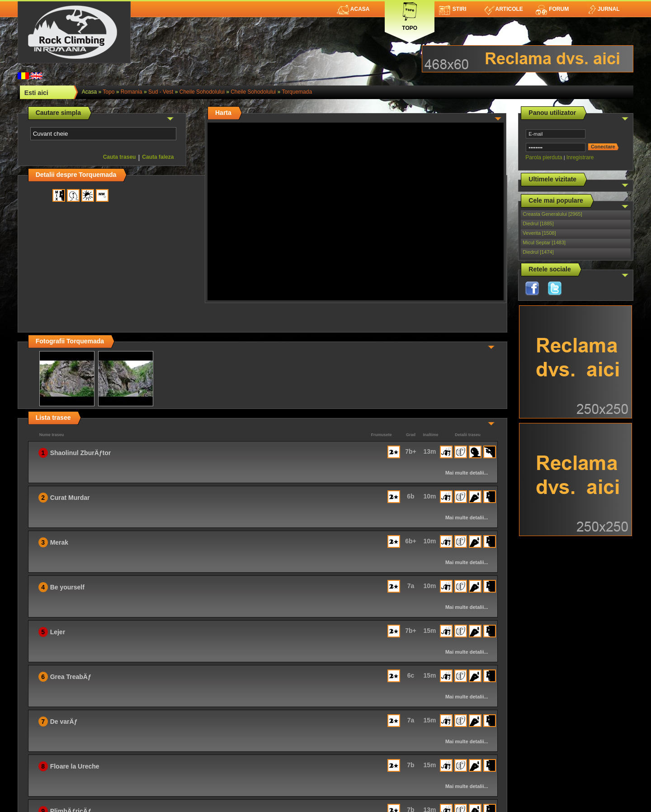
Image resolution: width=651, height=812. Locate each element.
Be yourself (67, 587)
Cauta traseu (120, 157)
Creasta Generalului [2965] (552, 214)
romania (132, 92)
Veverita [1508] (539, 233)
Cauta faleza (158, 157)
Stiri (453, 9)
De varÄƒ (64, 722)
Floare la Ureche (75, 766)
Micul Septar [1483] (544, 242)
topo (108, 92)
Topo (410, 15)
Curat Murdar (70, 498)
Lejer (58, 632)
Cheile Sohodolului (202, 92)
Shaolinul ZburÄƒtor (81, 453)
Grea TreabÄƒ (71, 677)
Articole (504, 9)
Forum (552, 9)
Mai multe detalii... (467, 473)
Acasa (353, 9)
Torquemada (297, 92)
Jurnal (603, 9)
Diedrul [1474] (538, 252)
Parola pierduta (544, 157)
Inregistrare (580, 157)
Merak (59, 542)
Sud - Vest (161, 92)
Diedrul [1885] (538, 223)
